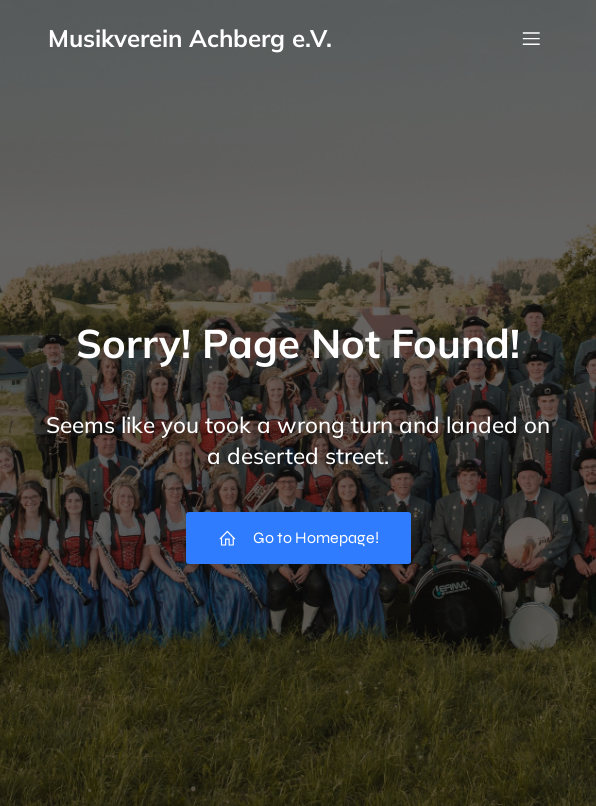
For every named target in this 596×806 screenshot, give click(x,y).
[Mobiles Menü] (531, 38)
